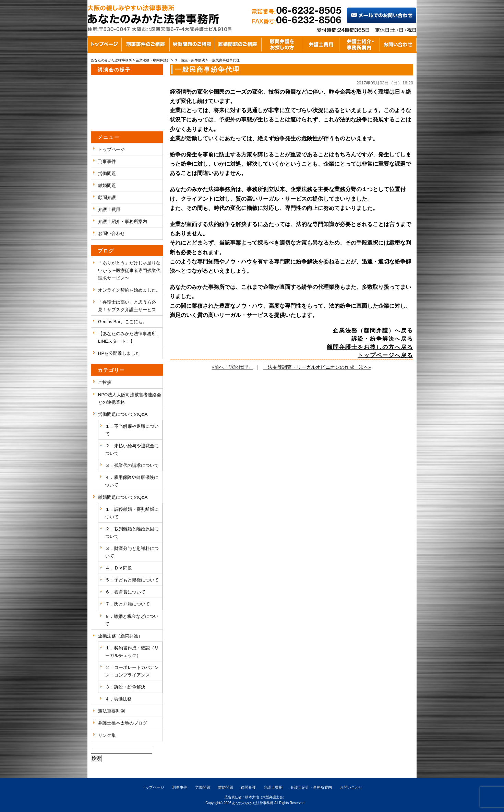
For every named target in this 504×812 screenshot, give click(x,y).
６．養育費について (125, 592)
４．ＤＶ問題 (119, 568)
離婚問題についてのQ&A (123, 497)
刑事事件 (107, 161)
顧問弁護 (107, 197)
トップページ (111, 149)
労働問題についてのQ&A (123, 414)
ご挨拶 (105, 382)
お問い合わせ (111, 233)
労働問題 (107, 173)
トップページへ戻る (385, 355)
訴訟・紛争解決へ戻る (382, 339)
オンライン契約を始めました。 (129, 290)
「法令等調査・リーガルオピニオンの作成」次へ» (317, 367)
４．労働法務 (118, 699)
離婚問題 (107, 185)
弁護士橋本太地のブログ (123, 723)
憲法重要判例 (111, 711)
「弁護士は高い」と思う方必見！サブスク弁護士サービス (127, 306)
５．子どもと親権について (132, 580)
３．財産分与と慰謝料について (132, 552)
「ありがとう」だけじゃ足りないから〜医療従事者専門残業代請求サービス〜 (129, 270)
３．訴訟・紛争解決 (125, 687)
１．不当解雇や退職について (132, 430)
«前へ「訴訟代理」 (232, 367)
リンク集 (107, 735)
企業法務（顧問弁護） (120, 636)
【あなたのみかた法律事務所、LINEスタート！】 (129, 337)
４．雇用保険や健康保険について (132, 481)
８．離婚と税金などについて (132, 620)
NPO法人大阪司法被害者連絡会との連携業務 (130, 398)
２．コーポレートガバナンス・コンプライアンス (132, 671)
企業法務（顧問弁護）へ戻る (373, 331)
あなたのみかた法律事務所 (253, 803)
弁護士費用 (109, 209)
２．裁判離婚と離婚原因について (132, 533)
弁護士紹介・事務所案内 (123, 221)
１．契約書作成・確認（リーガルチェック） (132, 652)
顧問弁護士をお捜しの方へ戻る (370, 347)
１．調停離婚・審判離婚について (132, 513)
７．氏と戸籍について (128, 604)
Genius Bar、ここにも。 (123, 322)
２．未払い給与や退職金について (132, 450)
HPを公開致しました (119, 353)
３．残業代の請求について (132, 465)
